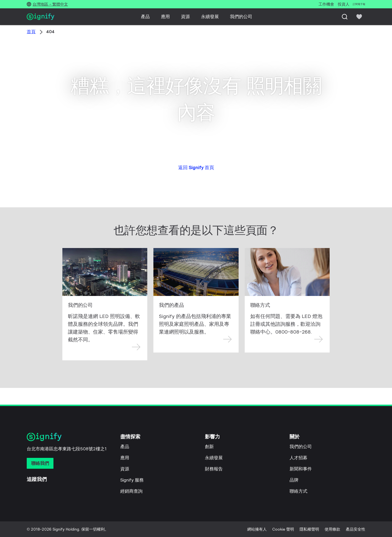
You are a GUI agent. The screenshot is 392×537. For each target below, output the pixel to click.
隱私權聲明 (309, 529)
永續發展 (210, 17)
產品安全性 (356, 529)
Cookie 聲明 (283, 529)
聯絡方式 (298, 491)
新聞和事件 (301, 469)
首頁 (31, 32)
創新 (209, 447)
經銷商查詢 (131, 491)
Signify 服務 (132, 480)
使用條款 (332, 529)
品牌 (294, 480)
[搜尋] (345, 17)
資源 (185, 17)
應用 (165, 17)
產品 (145, 17)
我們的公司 (241, 17)
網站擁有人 (257, 529)
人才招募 (298, 458)
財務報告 (214, 469)
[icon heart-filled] (359, 17)
